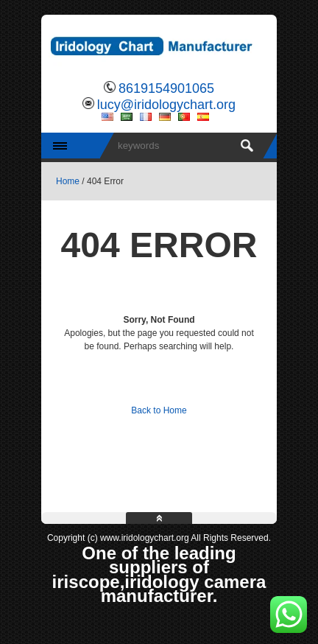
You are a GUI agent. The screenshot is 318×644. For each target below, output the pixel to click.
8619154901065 (166, 88)
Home (68, 181)
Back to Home (159, 410)
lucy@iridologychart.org (166, 105)
